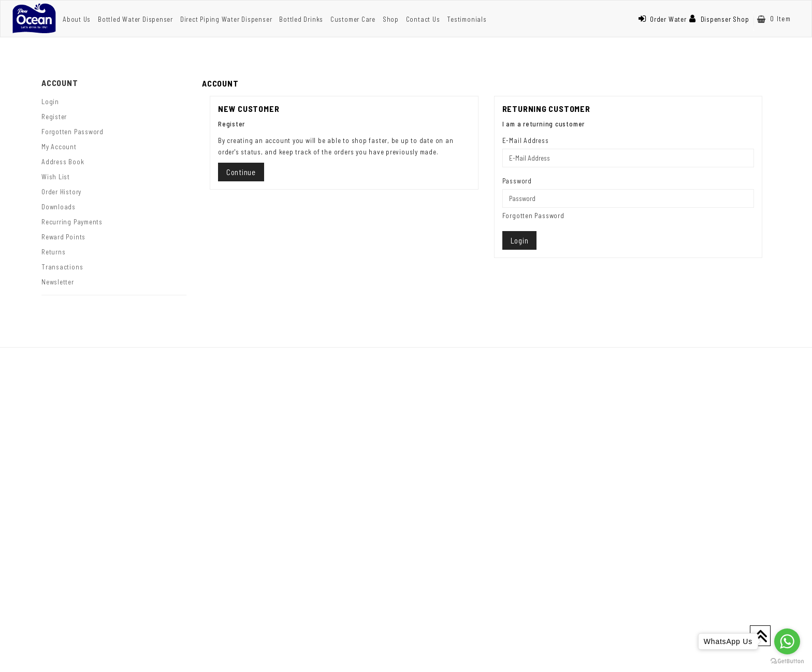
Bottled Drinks (301, 19)
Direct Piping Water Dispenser (226, 19)
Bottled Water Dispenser (135, 19)
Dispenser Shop (719, 19)
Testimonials (467, 19)
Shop (391, 19)
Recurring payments (72, 222)
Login (50, 102)
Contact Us (423, 19)
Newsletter (58, 282)
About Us (77, 19)
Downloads (59, 207)
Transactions (62, 267)
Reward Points (63, 237)
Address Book (63, 162)
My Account (59, 147)
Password (517, 181)
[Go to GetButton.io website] (787, 661)
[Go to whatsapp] (787, 641)
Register (54, 117)
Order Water (662, 19)
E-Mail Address (526, 140)
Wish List (56, 177)
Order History (61, 192)
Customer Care (353, 19)
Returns (53, 252)
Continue (241, 172)
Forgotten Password (72, 132)
